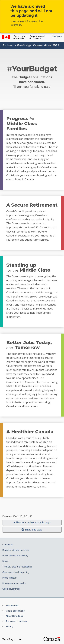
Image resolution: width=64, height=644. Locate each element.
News (5, 561)
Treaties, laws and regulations (17, 567)
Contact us (8, 545)
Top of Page (12, 639)
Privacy (9, 626)
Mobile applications (15, 611)
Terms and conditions (16, 621)
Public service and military (15, 556)
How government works (14, 583)
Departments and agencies (16, 550)
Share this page (32, 530)
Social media (12, 606)
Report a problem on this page (33, 523)
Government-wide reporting (16, 572)
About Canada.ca (14, 616)
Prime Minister (9, 578)
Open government (11, 589)
